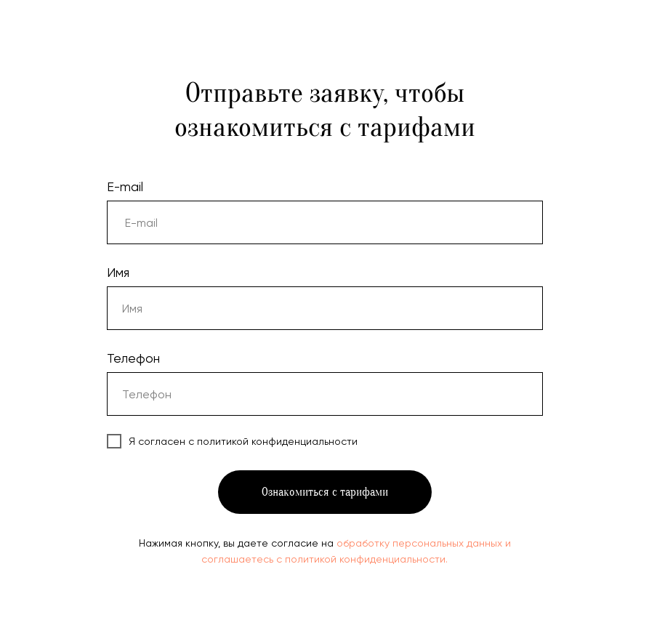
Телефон (133, 358)
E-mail (125, 186)
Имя (118, 272)
